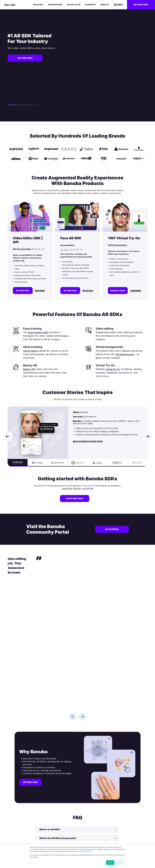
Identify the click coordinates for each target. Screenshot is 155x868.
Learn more (135, 291)
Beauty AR (29, 369)
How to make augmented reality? (57, 755)
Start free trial (75, 499)
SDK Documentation (22, 249)
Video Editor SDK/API (71, 488)
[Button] (78, 711)
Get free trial (141, 5)
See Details (88, 291)
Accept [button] (110, 863)
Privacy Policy (87, 852)
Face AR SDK (88, 488)
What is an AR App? (50, 729)
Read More (40, 291)
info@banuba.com (21, 835)
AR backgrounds (125, 354)
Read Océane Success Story (88, 441)
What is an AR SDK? (50, 711)
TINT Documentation (117, 245)
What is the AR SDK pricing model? (58, 720)
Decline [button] (120, 863)
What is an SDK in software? (54, 746)
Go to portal (112, 529)
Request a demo (118, 291)
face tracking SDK (38, 332)
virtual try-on (113, 369)
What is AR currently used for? (56, 737)
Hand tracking (31, 351)
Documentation (67, 245)
